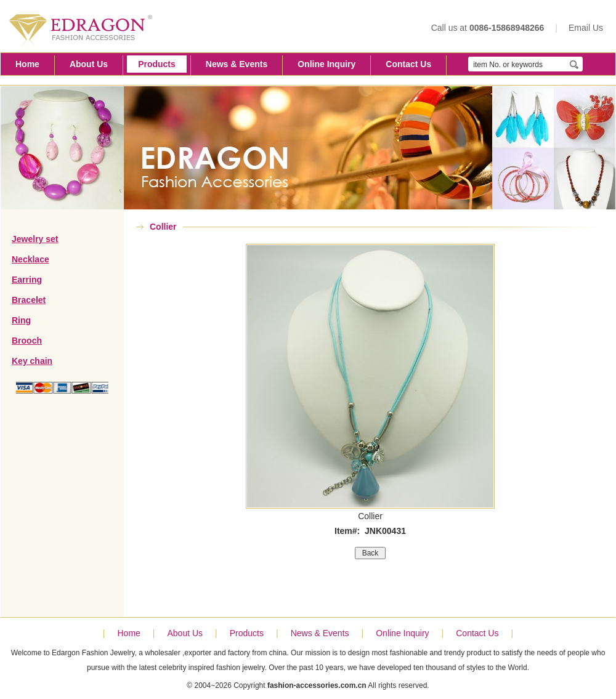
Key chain (32, 361)
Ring (21, 320)
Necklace (30, 259)
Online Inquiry (326, 64)
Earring (27, 280)
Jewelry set (35, 239)
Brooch (27, 341)
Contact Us (408, 64)
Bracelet (29, 300)
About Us (89, 64)
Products (157, 64)
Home (27, 64)
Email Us (586, 28)
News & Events (237, 64)
